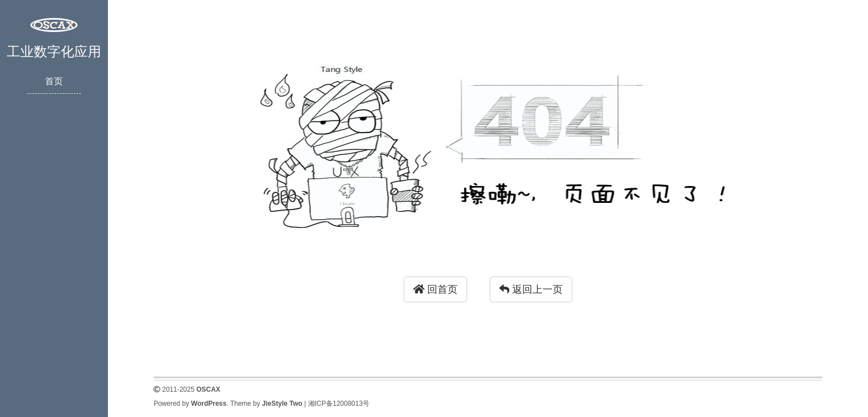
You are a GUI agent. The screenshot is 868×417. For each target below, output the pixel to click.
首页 (54, 81)
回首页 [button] (435, 289)
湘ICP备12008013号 (339, 404)
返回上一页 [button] (531, 289)
